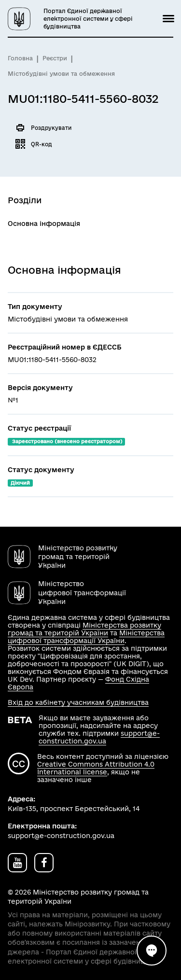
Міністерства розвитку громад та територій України (84, 629)
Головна (20, 58)
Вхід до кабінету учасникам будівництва (78, 702)
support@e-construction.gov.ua (99, 737)
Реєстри (55, 58)
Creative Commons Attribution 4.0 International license (96, 768)
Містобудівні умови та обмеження (61, 74)
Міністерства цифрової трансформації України (86, 637)
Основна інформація (44, 224)
